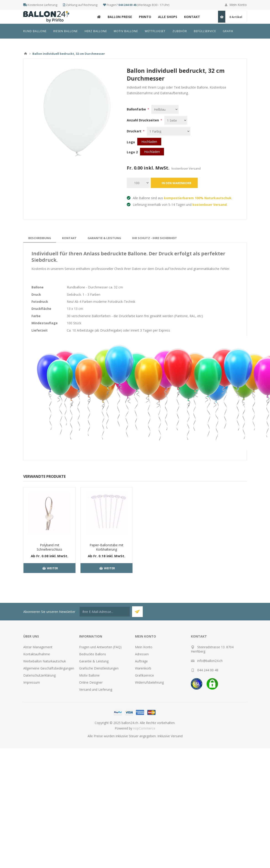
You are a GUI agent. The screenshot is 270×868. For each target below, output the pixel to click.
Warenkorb (143, 668)
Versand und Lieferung (96, 689)
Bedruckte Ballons (93, 654)
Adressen (142, 654)
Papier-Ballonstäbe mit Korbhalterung (106, 547)
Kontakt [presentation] (69, 238)
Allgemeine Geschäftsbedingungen (49, 668)
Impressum (32, 682)
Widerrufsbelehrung (149, 682)
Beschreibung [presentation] (40, 238)
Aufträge (141, 661)
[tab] (40, 238)
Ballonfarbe (137, 109)
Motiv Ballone (89, 675)
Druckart (135, 131)
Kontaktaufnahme (37, 654)
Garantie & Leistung (94, 661)
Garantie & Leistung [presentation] (104, 238)
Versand (177, 736)
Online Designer (91, 682)
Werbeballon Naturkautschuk (45, 661)
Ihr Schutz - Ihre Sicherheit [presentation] (154, 238)
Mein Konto (238, 5)
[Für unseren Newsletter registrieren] (105, 612)
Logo (131, 142)
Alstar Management (38, 647)
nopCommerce (144, 728)
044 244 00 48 (127, 5)
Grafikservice (144, 675)
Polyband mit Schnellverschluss (49, 547)
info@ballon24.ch (210, 661)
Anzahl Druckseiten (143, 120)
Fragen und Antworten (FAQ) (100, 647)
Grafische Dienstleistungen (99, 668)
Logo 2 (132, 152)
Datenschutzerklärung (39, 675)
